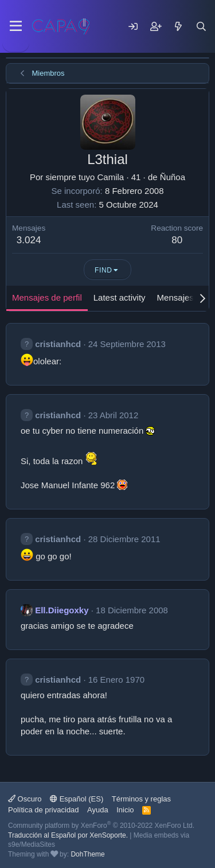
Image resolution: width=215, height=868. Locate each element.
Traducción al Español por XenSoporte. (68, 835)
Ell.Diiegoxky (62, 610)
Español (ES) (77, 799)
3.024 (29, 240)
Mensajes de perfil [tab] (47, 297)
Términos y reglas (141, 799)
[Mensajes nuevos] (178, 26)
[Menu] (16, 26)
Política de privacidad (44, 810)
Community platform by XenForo (101, 826)
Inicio (125, 810)
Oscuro (25, 799)
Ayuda (98, 810)
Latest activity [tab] (120, 297)
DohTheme (87, 854)
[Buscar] (201, 26)
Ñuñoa (173, 177)
